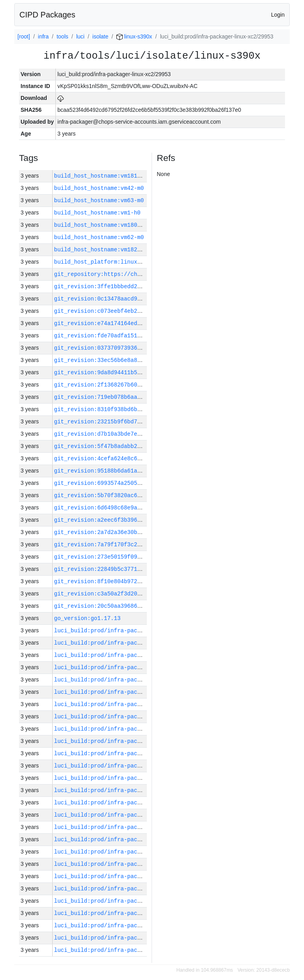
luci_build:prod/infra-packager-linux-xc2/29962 (131, 827)
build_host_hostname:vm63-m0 (99, 200)
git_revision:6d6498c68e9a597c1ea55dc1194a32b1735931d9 (142, 508)
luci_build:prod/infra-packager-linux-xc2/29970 (131, 729)
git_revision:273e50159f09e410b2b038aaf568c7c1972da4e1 (142, 557)
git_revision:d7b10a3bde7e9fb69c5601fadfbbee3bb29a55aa (142, 434)
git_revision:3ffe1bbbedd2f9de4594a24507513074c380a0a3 (142, 286)
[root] (24, 36)
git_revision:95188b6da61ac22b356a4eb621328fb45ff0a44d (142, 471)
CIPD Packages (47, 15)
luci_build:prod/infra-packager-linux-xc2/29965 (131, 790)
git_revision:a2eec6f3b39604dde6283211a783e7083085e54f (142, 520)
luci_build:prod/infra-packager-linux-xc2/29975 (131, 667)
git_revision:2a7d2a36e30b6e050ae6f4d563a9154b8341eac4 (142, 532)
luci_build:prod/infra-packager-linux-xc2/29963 (131, 815)
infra (43, 36)
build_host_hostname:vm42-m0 (99, 188)
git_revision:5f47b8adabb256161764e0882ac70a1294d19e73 (142, 446)
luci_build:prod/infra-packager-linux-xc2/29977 (131, 643)
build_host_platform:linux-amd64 (106, 262)
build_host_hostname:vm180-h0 (101, 225)
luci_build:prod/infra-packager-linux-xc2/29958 (131, 876)
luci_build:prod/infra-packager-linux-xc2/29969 (131, 741)
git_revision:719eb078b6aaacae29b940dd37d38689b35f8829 (142, 397)
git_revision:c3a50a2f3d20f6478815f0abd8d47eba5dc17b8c (142, 594)
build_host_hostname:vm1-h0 (97, 213)
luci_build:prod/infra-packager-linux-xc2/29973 (131, 692)
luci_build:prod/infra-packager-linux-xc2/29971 (131, 717)
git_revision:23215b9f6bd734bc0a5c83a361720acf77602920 (142, 422)
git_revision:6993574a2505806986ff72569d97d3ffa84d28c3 (142, 483)
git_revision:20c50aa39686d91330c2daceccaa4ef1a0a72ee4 (142, 606)
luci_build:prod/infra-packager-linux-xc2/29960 (131, 852)
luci (80, 36)
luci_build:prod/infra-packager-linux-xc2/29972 (131, 704)
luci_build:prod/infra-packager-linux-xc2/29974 (131, 680)
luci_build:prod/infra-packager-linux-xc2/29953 (131, 938)
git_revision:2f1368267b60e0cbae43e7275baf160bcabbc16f (142, 385)
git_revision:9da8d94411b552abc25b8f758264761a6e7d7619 (142, 372)
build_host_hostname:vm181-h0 (101, 176)
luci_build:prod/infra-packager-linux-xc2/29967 (131, 766)
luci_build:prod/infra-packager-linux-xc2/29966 (131, 778)
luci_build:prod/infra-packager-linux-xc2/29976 (131, 655)
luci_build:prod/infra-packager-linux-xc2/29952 (131, 950)
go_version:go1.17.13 (87, 618)
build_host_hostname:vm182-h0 (101, 250)
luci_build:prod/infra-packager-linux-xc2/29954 (131, 925)
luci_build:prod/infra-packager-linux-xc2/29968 (131, 753)
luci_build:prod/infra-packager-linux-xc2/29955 (131, 913)
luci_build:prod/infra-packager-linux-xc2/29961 (131, 839)
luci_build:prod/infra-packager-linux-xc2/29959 (131, 864)
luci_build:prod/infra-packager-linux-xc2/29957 (131, 889)
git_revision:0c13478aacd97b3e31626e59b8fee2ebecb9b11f (142, 299)
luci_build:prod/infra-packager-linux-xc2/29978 (131, 631)
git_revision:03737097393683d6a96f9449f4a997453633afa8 (142, 348)
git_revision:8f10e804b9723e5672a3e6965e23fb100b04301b (142, 581)
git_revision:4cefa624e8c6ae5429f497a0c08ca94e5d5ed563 (142, 458)
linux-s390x (134, 36)
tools (63, 36)
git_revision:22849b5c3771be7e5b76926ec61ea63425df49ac (142, 569)
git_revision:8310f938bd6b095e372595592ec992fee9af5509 (142, 409)
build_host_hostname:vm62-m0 (99, 237)
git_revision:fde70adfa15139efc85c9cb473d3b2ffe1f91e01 (142, 336)
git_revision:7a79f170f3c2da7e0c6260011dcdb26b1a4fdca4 (142, 545)
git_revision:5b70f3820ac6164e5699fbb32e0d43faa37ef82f (142, 495)
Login (278, 15)
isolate (100, 36)
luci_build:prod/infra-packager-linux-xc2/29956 (131, 901)
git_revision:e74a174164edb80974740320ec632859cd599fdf (142, 323)
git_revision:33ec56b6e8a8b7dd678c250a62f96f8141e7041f (142, 360)
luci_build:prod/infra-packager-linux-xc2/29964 (131, 803)
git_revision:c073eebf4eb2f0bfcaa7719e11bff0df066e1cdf (142, 311)
